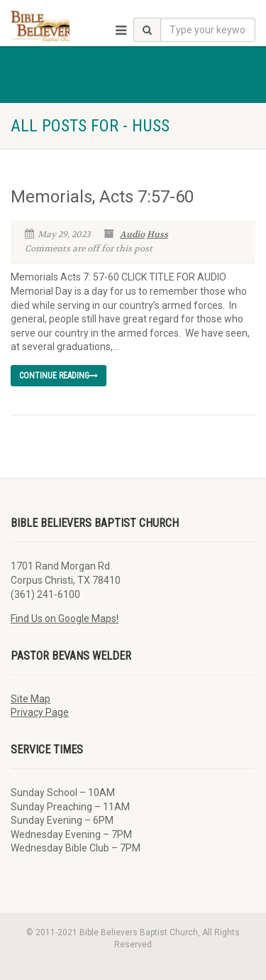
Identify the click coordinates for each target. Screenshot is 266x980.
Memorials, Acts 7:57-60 (102, 197)
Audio (132, 234)
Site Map (31, 699)
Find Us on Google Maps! (65, 619)
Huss (157, 234)
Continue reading (59, 376)
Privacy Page (40, 712)
